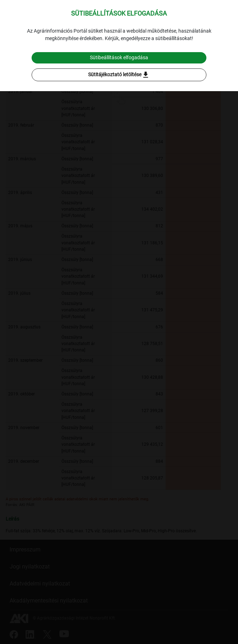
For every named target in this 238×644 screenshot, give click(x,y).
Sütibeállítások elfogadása (119, 57)
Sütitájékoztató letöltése (119, 75)
